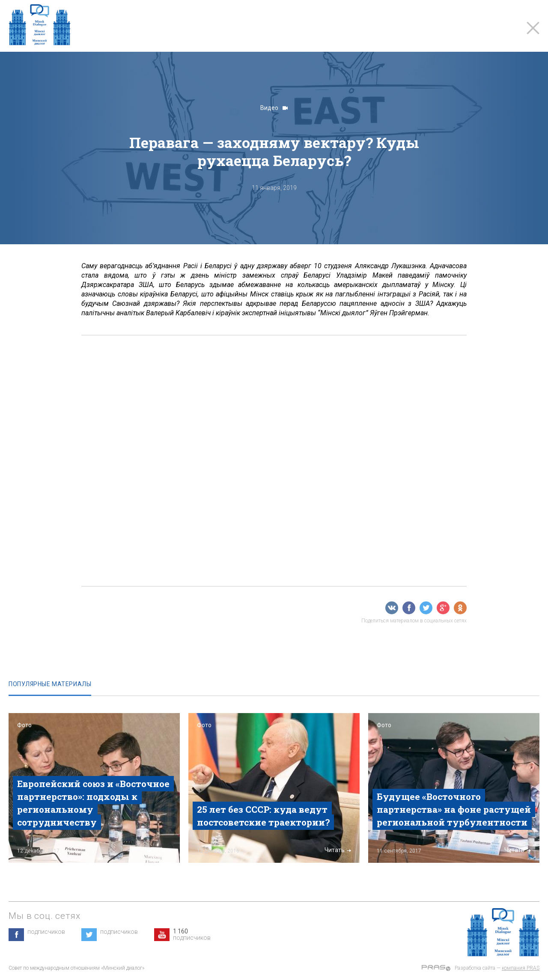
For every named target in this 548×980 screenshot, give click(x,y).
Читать (158, 850)
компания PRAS (521, 968)
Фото (24, 725)
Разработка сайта (475, 968)
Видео (274, 108)
